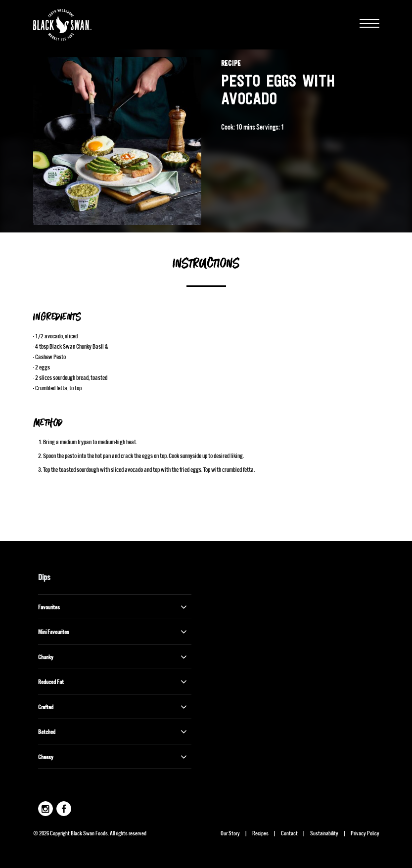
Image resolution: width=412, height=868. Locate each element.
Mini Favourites (114, 632)
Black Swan (75, 25)
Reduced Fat (114, 682)
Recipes (260, 833)
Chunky (114, 657)
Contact (289, 833)
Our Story (230, 833)
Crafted (114, 707)
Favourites (114, 607)
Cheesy (114, 757)
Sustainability (324, 833)
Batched (114, 731)
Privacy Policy (365, 833)
